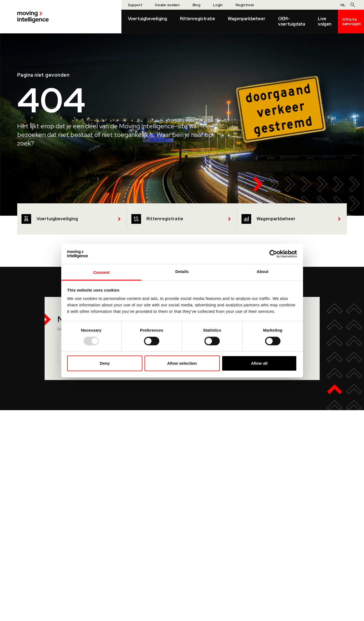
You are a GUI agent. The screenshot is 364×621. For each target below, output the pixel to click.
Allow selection (182, 363)
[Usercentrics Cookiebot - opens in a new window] (273, 254)
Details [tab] (182, 272)
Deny (105, 363)
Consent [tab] (101, 272)
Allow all (259, 363)
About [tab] (263, 272)
